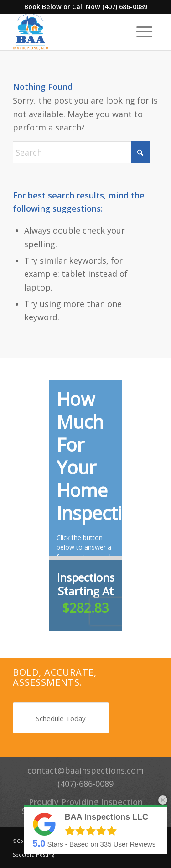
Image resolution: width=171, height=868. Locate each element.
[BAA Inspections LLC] (71, 31)
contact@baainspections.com (85, 770)
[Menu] (144, 31)
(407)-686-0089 (85, 784)
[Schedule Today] (61, 718)
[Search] (81, 152)
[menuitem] (144, 31)
